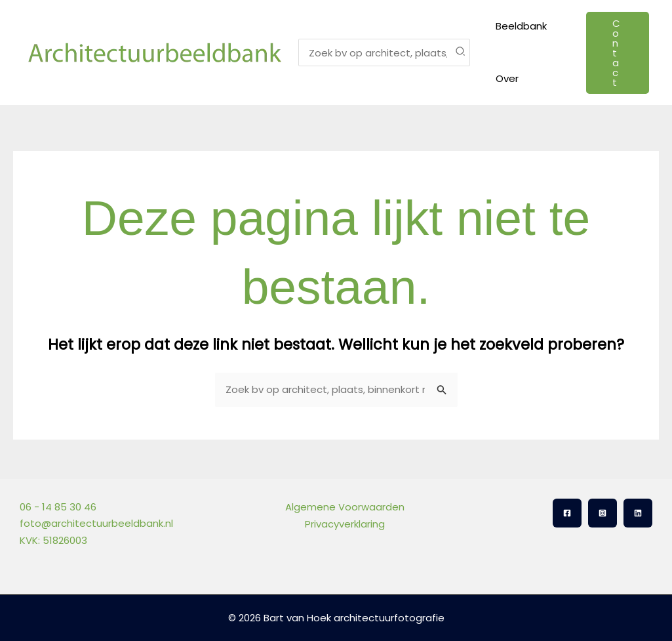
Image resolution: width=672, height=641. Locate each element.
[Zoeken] (461, 52)
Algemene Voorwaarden (344, 507)
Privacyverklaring (344, 523)
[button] (616, 53)
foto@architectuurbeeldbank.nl (96, 523)
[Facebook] (567, 513)
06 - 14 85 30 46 (58, 507)
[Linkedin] (638, 513)
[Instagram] (603, 513)
